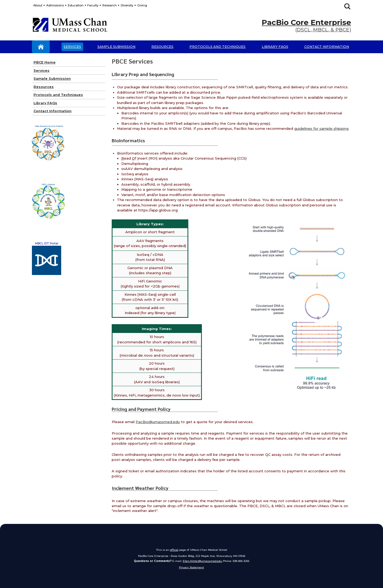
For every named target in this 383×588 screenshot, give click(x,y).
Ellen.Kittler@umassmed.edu (202, 561)
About (38, 5)
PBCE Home (45, 62)
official (174, 550)
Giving (142, 5)
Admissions (55, 5)
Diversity (127, 5)
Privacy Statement (191, 567)
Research (110, 5)
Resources (162, 47)
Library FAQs (275, 47)
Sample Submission (116, 47)
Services (72, 47)
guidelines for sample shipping (321, 128)
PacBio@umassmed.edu (158, 422)
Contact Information (327, 47)
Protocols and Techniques (217, 47)
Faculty (93, 5)
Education (76, 5)
